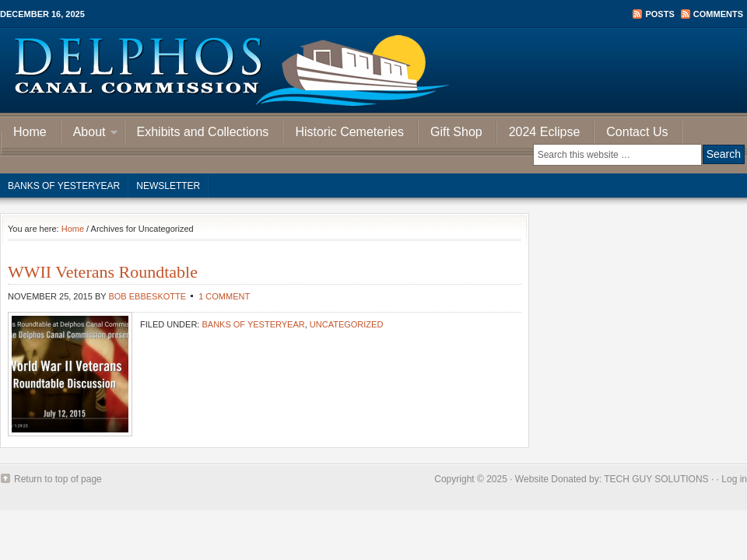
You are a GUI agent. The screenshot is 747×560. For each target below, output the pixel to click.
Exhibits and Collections (203, 132)
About (89, 134)
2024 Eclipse (545, 132)
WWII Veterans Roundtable (103, 272)
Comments (718, 14)
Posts (659, 14)
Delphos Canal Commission (373, 70)
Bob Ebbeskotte (147, 296)
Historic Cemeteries (349, 132)
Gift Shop (456, 132)
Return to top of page (58, 479)
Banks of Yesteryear (64, 186)
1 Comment (224, 296)
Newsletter (168, 186)
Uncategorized (347, 324)
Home (30, 132)
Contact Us (637, 132)
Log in (734, 479)
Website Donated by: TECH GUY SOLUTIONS (612, 479)
